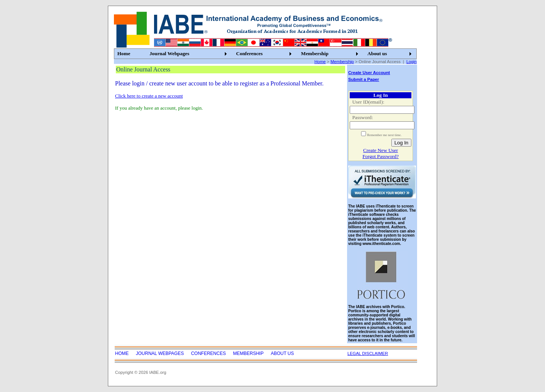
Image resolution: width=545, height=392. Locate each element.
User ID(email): (368, 102)
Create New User (381, 150)
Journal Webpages (169, 53)
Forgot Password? (381, 156)
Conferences (249, 53)
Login (412, 62)
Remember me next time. (384, 135)
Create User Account (369, 73)
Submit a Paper (364, 79)
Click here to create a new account (149, 96)
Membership (315, 53)
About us (377, 53)
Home (124, 53)
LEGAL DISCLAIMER (368, 353)
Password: (363, 117)
